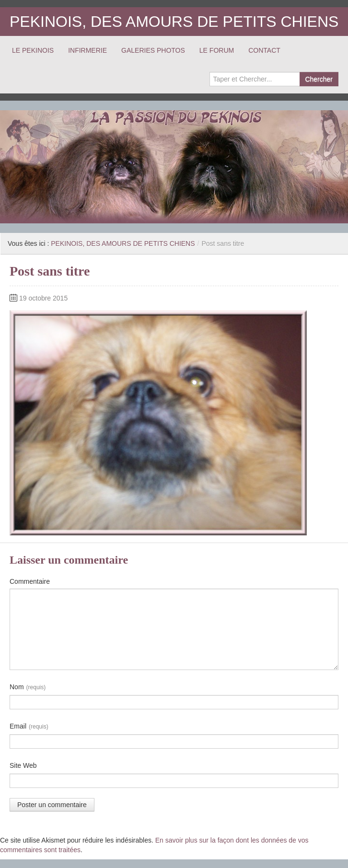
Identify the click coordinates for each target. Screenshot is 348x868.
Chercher (319, 79)
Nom (28, 687)
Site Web (23, 765)
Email (29, 727)
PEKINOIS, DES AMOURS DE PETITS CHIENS (174, 22)
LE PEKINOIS (33, 50)
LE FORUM (217, 50)
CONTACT (264, 50)
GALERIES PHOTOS (153, 50)
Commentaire (30, 581)
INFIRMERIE (87, 50)
